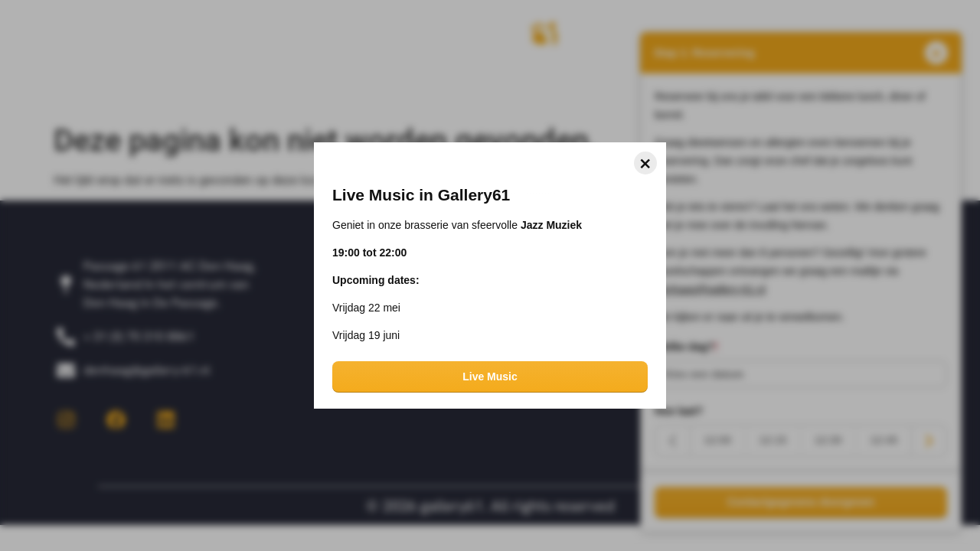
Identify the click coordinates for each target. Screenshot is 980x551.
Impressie (292, 87)
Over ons (194, 87)
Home (109, 87)
